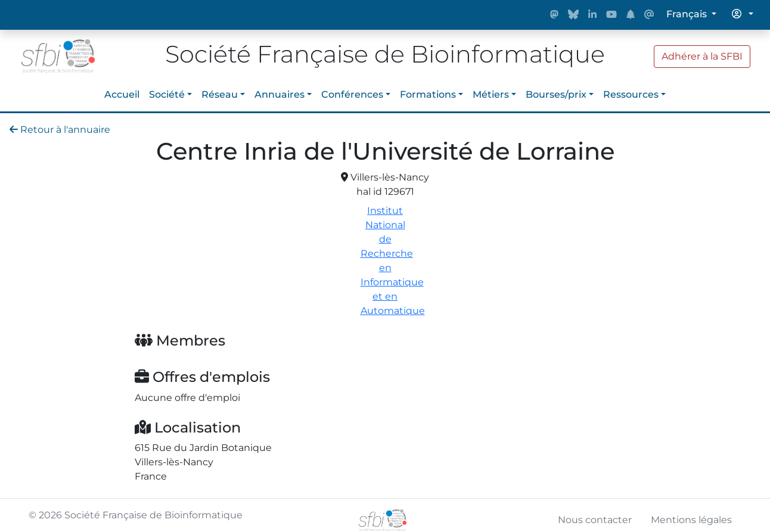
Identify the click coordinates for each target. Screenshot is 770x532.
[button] (743, 14)
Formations (428, 94)
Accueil (122, 94)
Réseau (220, 94)
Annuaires (280, 94)
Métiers (491, 94)
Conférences (352, 94)
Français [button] (688, 14)
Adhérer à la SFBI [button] (702, 56)
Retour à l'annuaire (60, 130)
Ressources (631, 94)
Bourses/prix (556, 94)
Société (167, 94)
